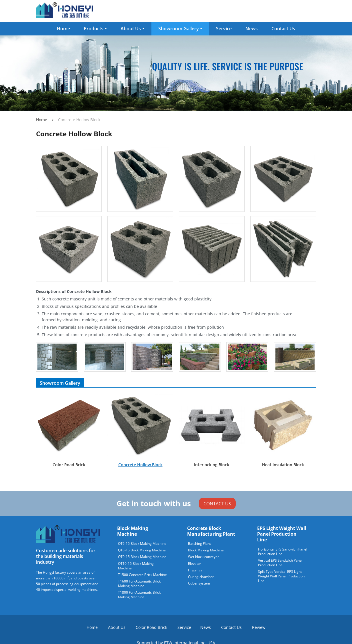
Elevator (195, 564)
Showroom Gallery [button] (179, 29)
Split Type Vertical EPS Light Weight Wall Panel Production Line (281, 576)
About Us (117, 627)
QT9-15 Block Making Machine (142, 557)
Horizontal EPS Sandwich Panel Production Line (283, 552)
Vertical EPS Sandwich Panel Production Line (280, 563)
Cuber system (199, 583)
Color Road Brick (69, 465)
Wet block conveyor (203, 557)
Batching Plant (199, 544)
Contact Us (283, 29)
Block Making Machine (133, 531)
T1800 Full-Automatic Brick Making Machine (139, 595)
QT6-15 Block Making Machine (142, 544)
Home (63, 29)
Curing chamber (201, 577)
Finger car (196, 570)
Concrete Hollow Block (140, 465)
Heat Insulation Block (283, 465)
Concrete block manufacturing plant (211, 531)
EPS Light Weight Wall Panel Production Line (282, 534)
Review (259, 627)
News (252, 29)
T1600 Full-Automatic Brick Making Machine (139, 584)
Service (224, 29)
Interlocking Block (212, 465)
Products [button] (94, 29)
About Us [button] (131, 29)
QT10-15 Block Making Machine (136, 566)
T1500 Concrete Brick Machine (142, 575)
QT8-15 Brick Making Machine (142, 550)
